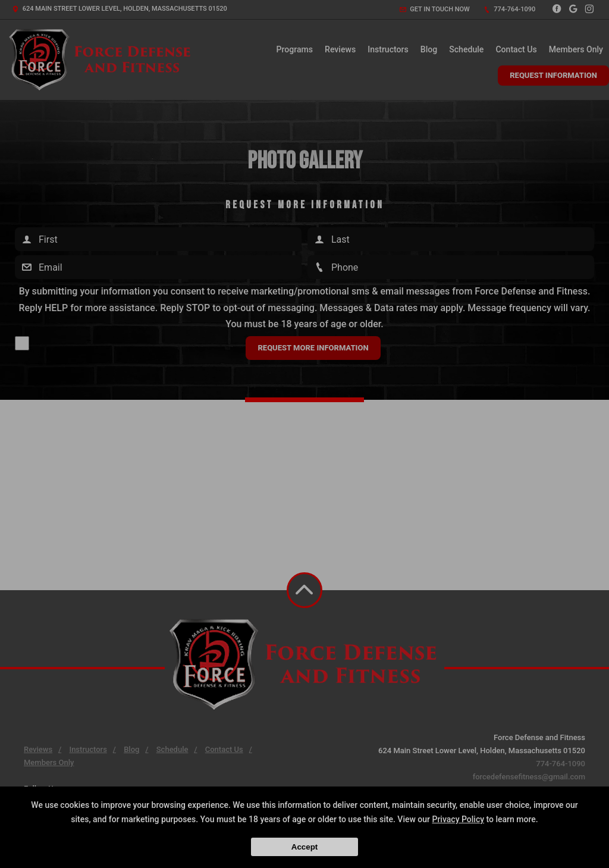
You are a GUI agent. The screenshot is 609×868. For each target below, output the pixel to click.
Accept (304, 847)
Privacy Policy (458, 819)
